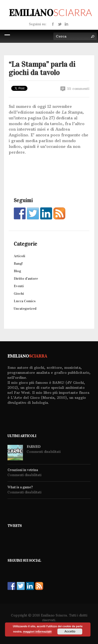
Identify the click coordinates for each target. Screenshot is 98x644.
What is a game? (20, 487)
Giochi (19, 294)
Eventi (19, 286)
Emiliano (50, 13)
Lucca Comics (25, 301)
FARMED (34, 447)
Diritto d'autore (26, 279)
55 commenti (75, 89)
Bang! (18, 264)
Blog (17, 271)
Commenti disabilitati (44, 452)
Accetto (70, 631)
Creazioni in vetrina (23, 470)
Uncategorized (25, 309)
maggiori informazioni (37, 631)
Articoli (19, 256)
